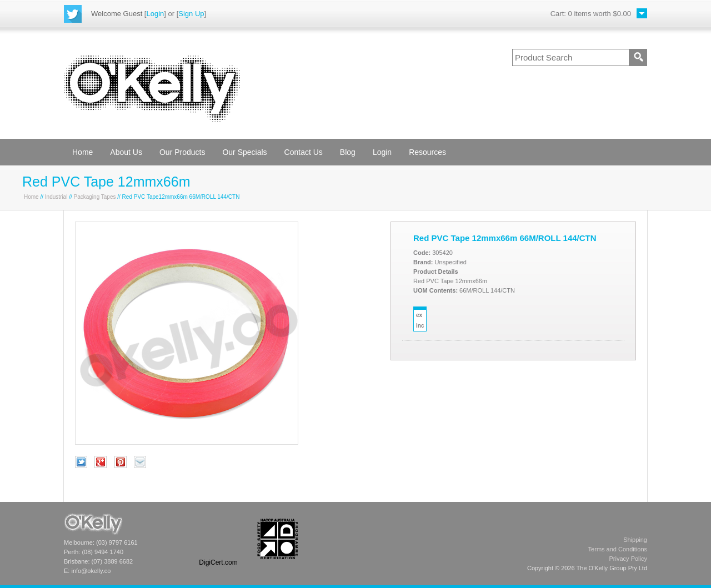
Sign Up (191, 14)
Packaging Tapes (95, 197)
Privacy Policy (628, 559)
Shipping (635, 540)
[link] (218, 539)
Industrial (56, 197)
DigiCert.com (218, 562)
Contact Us (304, 152)
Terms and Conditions (618, 549)
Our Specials (244, 152)
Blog (348, 152)
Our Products (182, 152)
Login (155, 14)
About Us (126, 152)
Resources (427, 152)
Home (82, 152)
